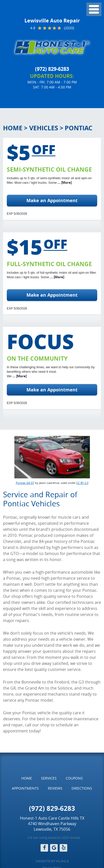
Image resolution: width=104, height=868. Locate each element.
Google (54, 848)
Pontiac (79, 128)
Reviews (55, 788)
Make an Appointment (52, 200)
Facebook (44, 848)
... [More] (64, 182)
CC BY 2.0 (82, 483)
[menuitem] (27, 778)
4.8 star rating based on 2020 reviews (54, 838)
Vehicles (44, 128)
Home (13, 128)
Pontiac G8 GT (25, 483)
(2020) (69, 28)
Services (49, 778)
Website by (52, 861)
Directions (82, 788)
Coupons (74, 778)
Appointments (25, 788)
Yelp (63, 848)
